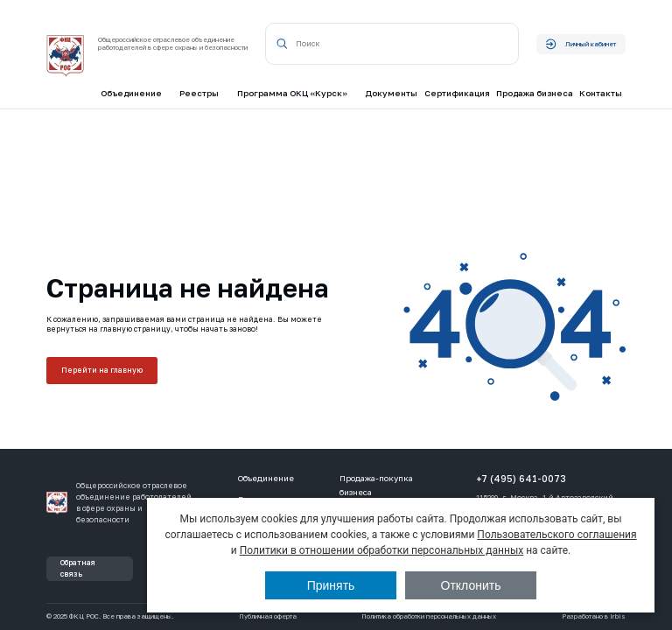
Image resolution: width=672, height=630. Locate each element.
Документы (391, 93)
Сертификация (457, 93)
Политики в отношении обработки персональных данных (381, 550)
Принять (331, 585)
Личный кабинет (581, 44)
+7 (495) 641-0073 (521, 479)
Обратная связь (78, 568)
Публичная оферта (268, 617)
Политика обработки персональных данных (429, 617)
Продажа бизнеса (535, 93)
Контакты (601, 93)
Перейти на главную (102, 370)
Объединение (266, 478)
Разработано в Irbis (594, 617)
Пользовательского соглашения (556, 535)
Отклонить (471, 585)
